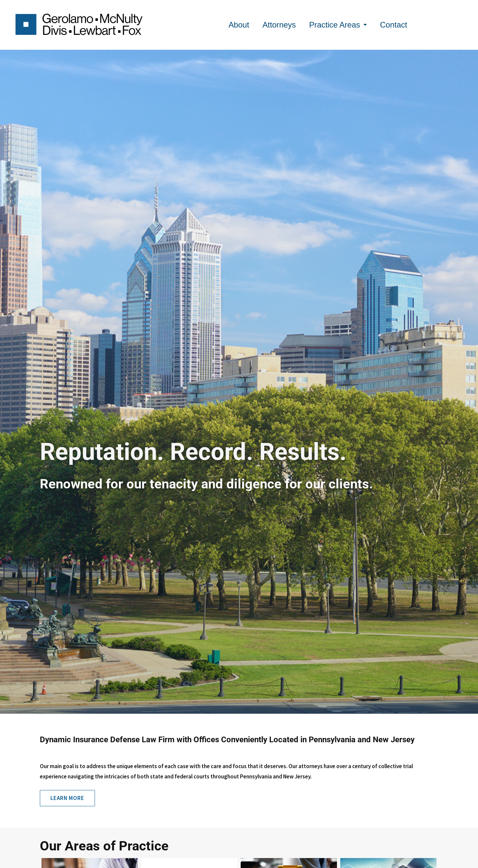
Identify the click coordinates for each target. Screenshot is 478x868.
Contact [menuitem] (394, 25)
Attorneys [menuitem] (279, 25)
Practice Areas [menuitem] (338, 25)
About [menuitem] (239, 25)
